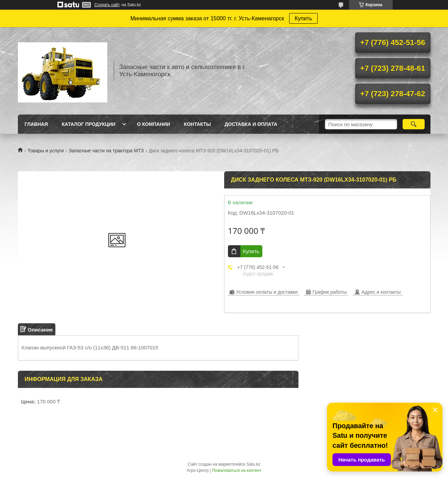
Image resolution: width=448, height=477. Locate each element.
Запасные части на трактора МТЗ (106, 151)
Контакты (197, 124)
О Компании (154, 124)
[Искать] (414, 124)
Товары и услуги (46, 151)
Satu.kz (253, 464)
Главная (36, 124)
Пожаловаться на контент (237, 470)
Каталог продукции (88, 124)
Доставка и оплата (251, 124)
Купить (303, 18)
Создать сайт (107, 5)
